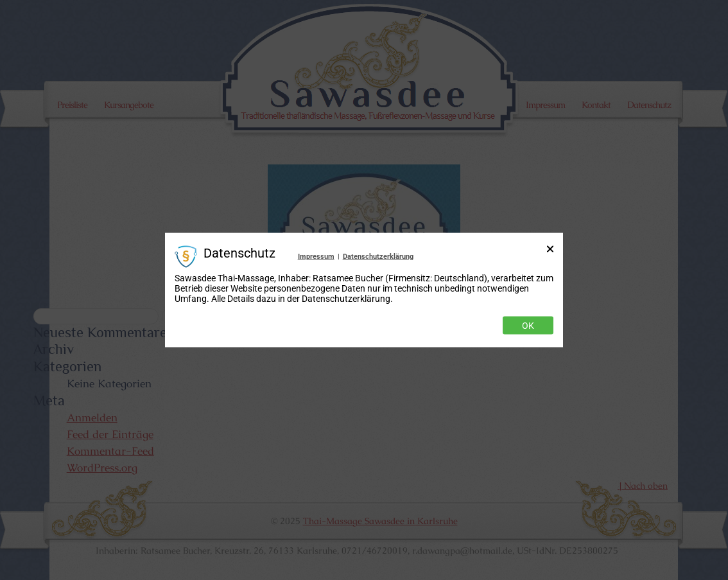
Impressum (316, 256)
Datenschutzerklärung (378, 256)
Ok (528, 326)
